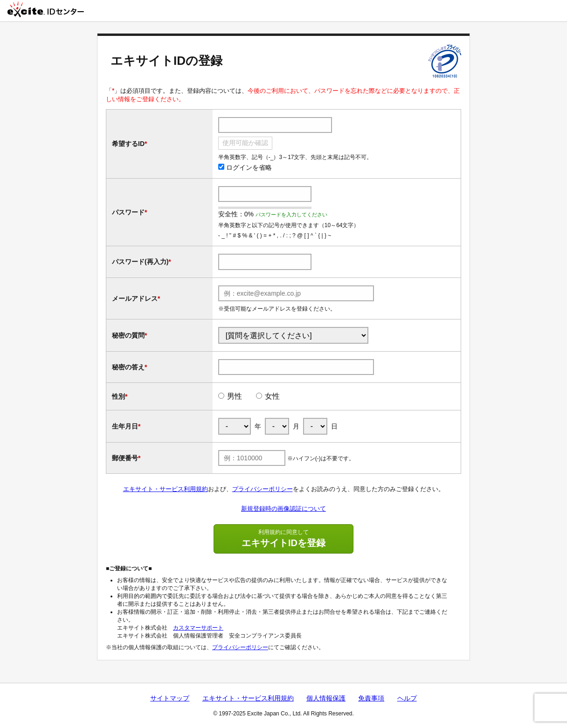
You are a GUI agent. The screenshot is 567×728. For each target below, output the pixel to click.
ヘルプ (407, 698)
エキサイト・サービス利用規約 (166, 489)
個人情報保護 (326, 698)
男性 (235, 396)
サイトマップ (170, 698)
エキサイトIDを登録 (283, 538)
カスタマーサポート (198, 628)
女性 (272, 396)
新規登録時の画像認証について (283, 509)
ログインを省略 (245, 167)
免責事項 (371, 698)
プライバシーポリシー (263, 489)
